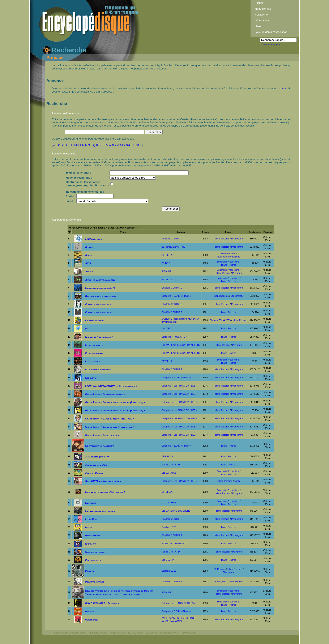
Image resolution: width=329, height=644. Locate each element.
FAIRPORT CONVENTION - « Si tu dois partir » (111, 386)
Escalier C (91, 378)
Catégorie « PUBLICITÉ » (174, 337)
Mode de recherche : (79, 178)
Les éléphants (93, 361)
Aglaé (88, 255)
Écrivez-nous (135, 633)
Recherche (261, 15)
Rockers (90, 611)
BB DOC (166, 263)
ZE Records (220, 569)
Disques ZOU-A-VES (220, 320)
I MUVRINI (167, 328)
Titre (123, 232)
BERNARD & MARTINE (173, 247)
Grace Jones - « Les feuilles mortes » (105, 394)
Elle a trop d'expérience (98, 369)
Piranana (90, 571)
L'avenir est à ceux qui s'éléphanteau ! (105, 492)
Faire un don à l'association (271, 32)
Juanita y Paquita (94, 473)
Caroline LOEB (169, 527)
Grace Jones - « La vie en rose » (102, 435)
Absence (90, 247)
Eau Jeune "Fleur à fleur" (99, 337)
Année (205, 232)
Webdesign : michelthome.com (163, 633)
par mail (282, 88)
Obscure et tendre (95, 552)
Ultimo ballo (92, 620)
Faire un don (118, 633)
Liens (258, 26)
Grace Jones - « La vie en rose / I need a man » (110, 419)
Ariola (237, 481)
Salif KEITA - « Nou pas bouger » (103, 481)
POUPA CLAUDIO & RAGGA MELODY (181, 345)
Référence (255, 232)
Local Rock (91, 519)
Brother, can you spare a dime (101, 296)
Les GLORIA (168, 560)
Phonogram (237, 239)
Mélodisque (190, 633)
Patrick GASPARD (171, 465)
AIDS (88, 263)
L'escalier (90, 503)
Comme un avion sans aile (98, 304)
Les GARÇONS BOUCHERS (176, 511)
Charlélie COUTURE (172, 239)
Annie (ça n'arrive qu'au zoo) (100, 280)
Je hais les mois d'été (96, 465)
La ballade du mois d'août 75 (100, 288)
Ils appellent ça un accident (100, 446)
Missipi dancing (93, 535)
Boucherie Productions (229, 257)
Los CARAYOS (169, 473)
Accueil (259, 3)
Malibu (89, 527)
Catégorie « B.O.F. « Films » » (177, 296)
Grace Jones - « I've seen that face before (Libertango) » (115, 402)
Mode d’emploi (263, 9)
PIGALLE (166, 271)
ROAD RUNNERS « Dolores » (102, 603)
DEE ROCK (167, 456)
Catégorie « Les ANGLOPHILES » (179, 603)
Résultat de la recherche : (67, 220)
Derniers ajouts (271, 44)
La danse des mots (95, 320)
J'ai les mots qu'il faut (97, 457)
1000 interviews (93, 239)
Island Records (222, 239)
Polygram (237, 273)
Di (86, 329)
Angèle (89, 271)
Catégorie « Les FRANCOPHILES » (179, 386)
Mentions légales (98, 633)
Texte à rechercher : (78, 173)
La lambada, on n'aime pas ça (100, 511)
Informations (262, 20)
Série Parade (237, 296)
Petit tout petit (93, 560)
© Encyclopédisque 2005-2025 (68, 633)
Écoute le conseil (94, 345)
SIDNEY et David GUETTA (175, 543)
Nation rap (91, 544)
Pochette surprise (95, 582)
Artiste (181, 232)
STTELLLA (167, 255)
